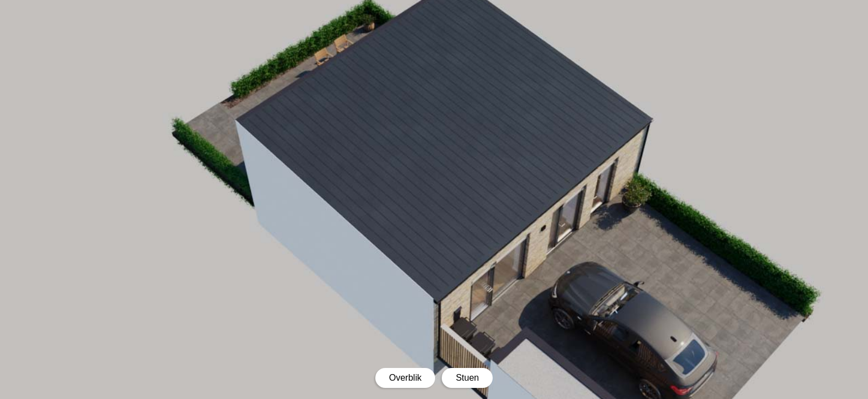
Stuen (467, 378)
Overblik (405, 378)
